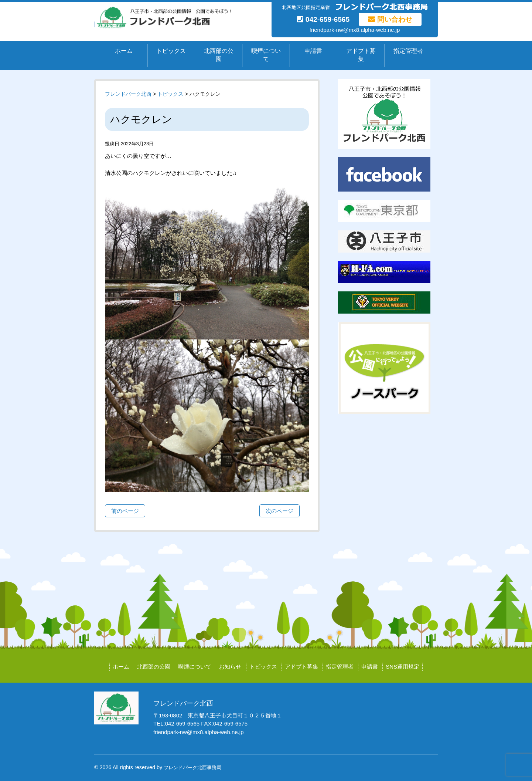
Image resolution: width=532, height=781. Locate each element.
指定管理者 (408, 51)
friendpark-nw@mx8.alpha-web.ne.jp (355, 30)
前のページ (125, 511)
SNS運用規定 (403, 667)
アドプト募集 (361, 55)
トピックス (171, 51)
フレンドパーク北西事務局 (192, 768)
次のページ (279, 511)
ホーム (124, 51)
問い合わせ (390, 19)
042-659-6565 (323, 19)
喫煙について (266, 55)
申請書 (313, 51)
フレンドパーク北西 (128, 94)
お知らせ (230, 667)
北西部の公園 (219, 55)
